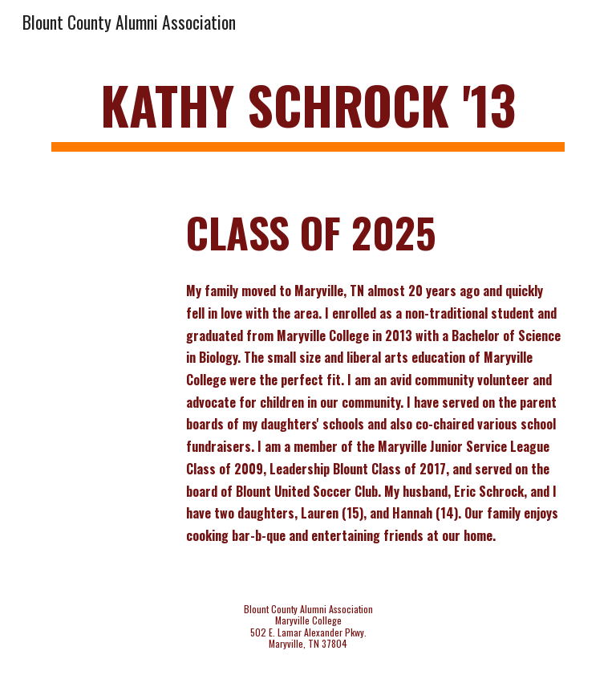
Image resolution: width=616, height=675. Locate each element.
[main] (308, 113)
